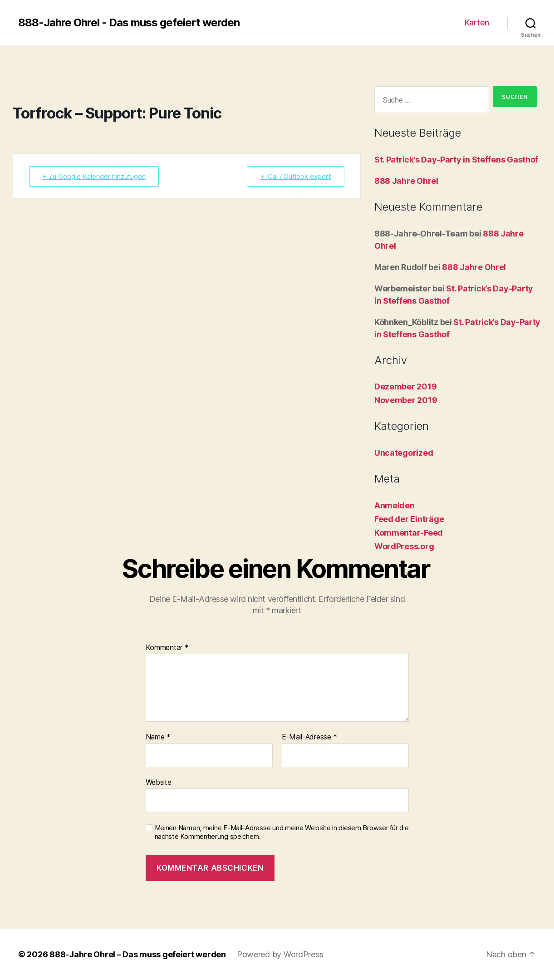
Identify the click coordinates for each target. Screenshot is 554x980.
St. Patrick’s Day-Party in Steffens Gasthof (456, 160)
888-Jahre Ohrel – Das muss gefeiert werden (138, 954)
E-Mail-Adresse (310, 737)
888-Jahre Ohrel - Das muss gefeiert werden (129, 23)
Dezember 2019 (406, 387)
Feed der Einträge (409, 519)
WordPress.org (404, 546)
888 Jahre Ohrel (406, 181)
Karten (477, 22)
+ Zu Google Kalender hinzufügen (94, 176)
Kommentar (167, 648)
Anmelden (395, 505)
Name (158, 737)
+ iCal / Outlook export (296, 176)
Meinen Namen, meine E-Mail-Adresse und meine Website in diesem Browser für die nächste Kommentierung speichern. (282, 832)
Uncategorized (404, 453)
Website (159, 782)
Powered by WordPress (280, 954)
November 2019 (406, 400)
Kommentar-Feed (409, 533)
